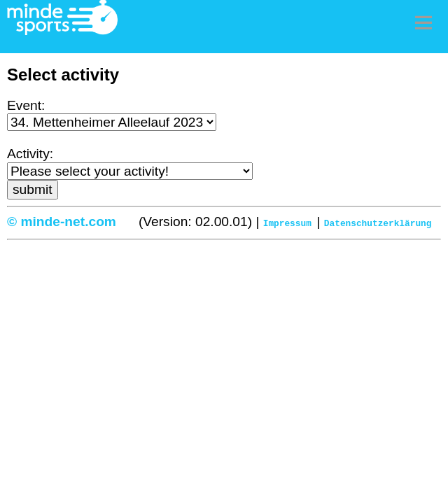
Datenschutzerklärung (378, 223)
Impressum (287, 223)
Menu (423, 22)
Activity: (30, 154)
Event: (26, 105)
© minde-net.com (62, 222)
